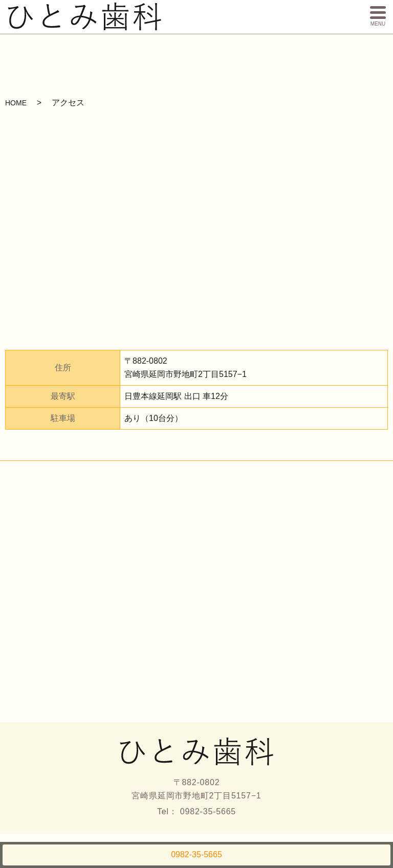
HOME (16, 103)
